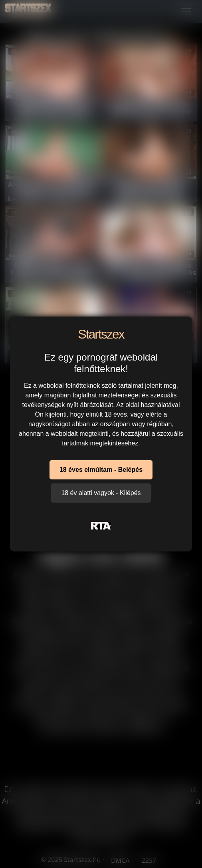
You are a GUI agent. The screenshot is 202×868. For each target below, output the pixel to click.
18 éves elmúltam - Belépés (101, 470)
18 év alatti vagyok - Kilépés (101, 493)
